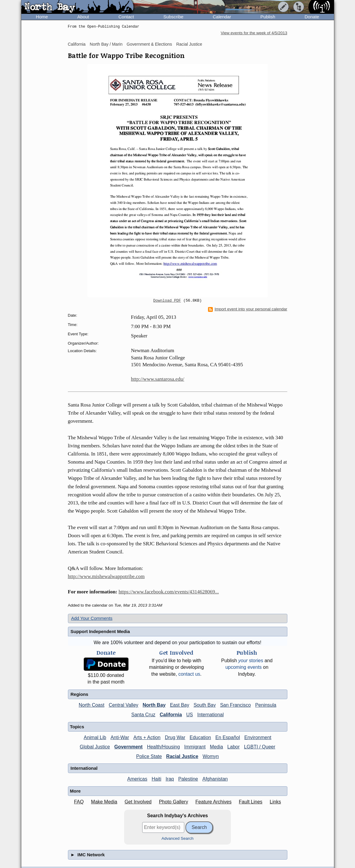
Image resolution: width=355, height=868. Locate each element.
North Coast (92, 705)
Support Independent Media (100, 631)
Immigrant (195, 747)
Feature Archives (213, 802)
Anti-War (120, 737)
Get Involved (138, 802)
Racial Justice (189, 44)
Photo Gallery (174, 802)
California (77, 44)
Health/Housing (163, 747)
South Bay (205, 705)
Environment (258, 737)
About (83, 17)
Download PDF (167, 301)
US (190, 715)
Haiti (156, 779)
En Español (228, 737)
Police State (149, 756)
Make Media (104, 802)
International (210, 715)
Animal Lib (95, 737)
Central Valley (124, 705)
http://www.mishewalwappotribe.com (106, 576)
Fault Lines (251, 802)
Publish (268, 17)
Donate (312, 17)
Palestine (188, 779)
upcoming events (244, 667)
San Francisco (235, 705)
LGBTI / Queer (260, 747)
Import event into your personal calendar (248, 309)
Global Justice (95, 747)
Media (216, 747)
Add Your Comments (92, 618)
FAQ (79, 802)
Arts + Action (147, 737)
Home (42, 17)
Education (200, 737)
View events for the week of (254, 33)
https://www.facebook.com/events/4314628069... (169, 592)
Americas (137, 779)
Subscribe (173, 17)
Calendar (222, 17)
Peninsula (266, 705)
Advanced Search (177, 838)
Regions (80, 694)
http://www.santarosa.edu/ (158, 379)
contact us (189, 674)
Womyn (211, 756)
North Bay (154, 705)
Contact (126, 17)
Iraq (170, 779)
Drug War (175, 737)
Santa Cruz (143, 715)
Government (128, 747)
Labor (233, 747)
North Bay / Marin (106, 44)
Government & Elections (149, 44)
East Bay (179, 705)
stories (251, 661)
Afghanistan (215, 779)
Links (275, 802)
